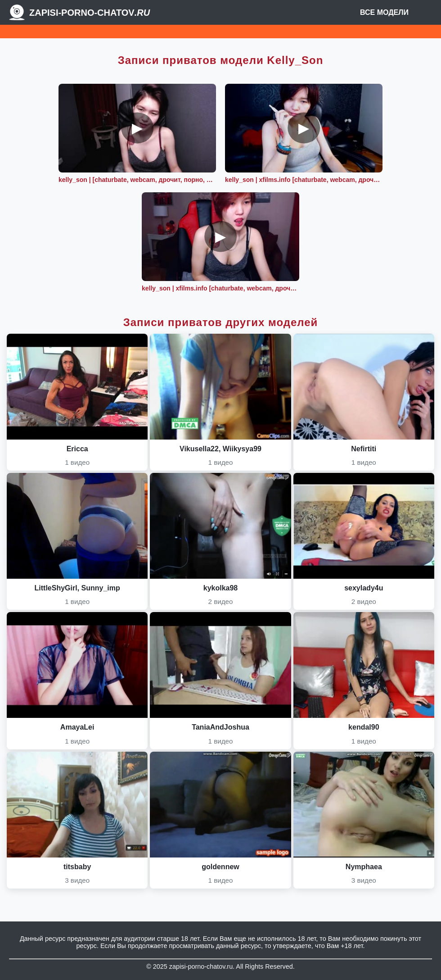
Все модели (384, 12)
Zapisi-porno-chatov (90, 13)
